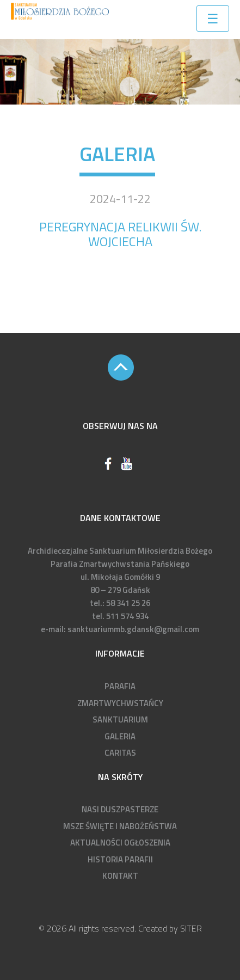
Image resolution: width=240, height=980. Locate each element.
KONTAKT (120, 876)
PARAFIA (120, 686)
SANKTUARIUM (120, 719)
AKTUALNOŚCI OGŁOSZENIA (120, 843)
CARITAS (120, 753)
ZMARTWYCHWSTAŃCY (120, 703)
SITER (191, 928)
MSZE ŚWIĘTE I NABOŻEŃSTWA (120, 826)
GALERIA (120, 736)
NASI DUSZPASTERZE (120, 809)
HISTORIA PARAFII (120, 859)
